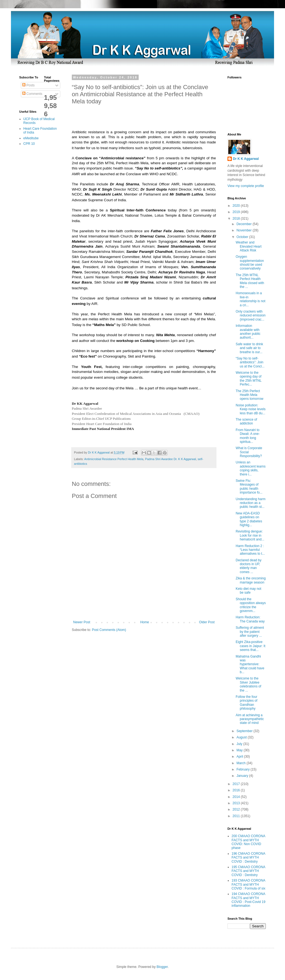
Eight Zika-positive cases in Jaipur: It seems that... (250, 646)
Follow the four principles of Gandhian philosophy (246, 703)
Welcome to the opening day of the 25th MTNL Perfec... (249, 379)
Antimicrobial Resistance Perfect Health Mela (114, 459)
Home (145, 622)
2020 (237, 206)
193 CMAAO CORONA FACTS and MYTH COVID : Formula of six (248, 884)
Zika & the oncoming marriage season (251, 580)
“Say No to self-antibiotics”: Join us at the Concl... (250, 362)
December (245, 224)
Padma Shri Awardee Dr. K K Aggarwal (170, 459)
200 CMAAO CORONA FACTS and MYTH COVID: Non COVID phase (248, 842)
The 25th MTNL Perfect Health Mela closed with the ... (250, 281)
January (243, 776)
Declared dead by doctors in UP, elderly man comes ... (249, 566)
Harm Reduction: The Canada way (250, 619)
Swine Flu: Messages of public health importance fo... (249, 487)
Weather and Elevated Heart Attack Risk (249, 246)
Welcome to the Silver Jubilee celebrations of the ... (248, 684)
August (242, 737)
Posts (28, 85)
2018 (237, 219)
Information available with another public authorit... (248, 332)
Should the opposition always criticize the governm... (251, 605)
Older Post (207, 622)
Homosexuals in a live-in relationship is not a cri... (250, 299)
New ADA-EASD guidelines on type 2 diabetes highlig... (249, 519)
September (245, 731)
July (240, 744)
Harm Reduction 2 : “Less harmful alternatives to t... (250, 550)
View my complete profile (246, 186)
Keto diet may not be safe (248, 591)
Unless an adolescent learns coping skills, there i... (251, 468)
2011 (237, 816)
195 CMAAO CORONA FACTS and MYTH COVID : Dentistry (248, 871)
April (240, 757)
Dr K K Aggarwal (246, 159)
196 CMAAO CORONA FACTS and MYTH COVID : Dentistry (248, 858)
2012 (237, 809)
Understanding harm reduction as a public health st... (251, 503)
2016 (237, 790)
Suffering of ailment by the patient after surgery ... (250, 632)
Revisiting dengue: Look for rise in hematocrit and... (250, 535)
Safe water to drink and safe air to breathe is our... (249, 348)
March (242, 763)
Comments (32, 94)
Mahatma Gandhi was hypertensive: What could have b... (250, 664)
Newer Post (82, 622)
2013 (237, 803)
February (243, 769)
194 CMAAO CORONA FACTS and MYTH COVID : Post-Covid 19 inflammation (248, 900)
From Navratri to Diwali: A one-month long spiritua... (248, 436)
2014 (237, 797)
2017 (237, 784)
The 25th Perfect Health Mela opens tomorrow (250, 395)
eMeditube (31, 138)
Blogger (162, 967)
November (245, 230)
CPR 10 (29, 144)
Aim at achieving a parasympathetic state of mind (250, 719)
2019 (237, 212)
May (240, 750)
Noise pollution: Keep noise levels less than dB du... (251, 409)
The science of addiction (246, 421)
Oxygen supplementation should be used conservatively (250, 263)
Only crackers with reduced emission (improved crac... (251, 315)
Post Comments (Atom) (109, 630)
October (243, 237)
